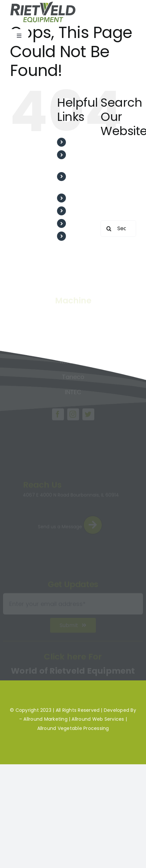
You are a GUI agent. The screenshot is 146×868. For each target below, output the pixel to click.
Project (80, 211)
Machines (83, 223)
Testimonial (85, 198)
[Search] (109, 229)
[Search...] (118, 229)
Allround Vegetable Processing (73, 728)
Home (78, 142)
